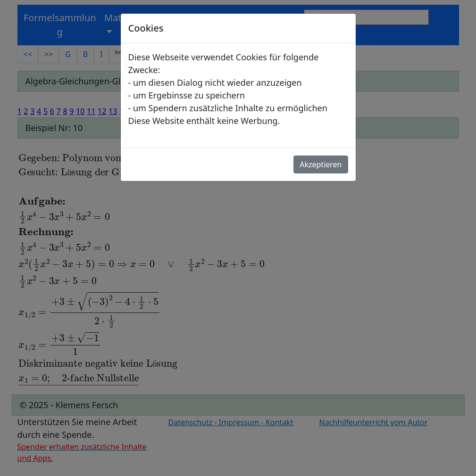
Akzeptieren (321, 164)
